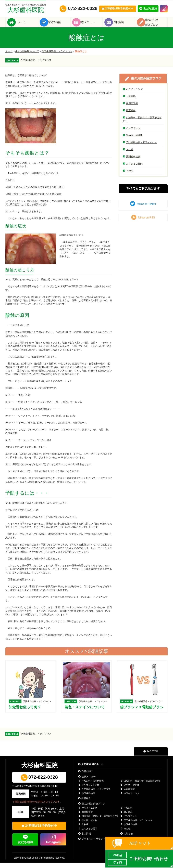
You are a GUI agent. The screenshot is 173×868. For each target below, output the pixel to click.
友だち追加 (25, 847)
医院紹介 (124, 25)
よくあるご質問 (133, 169)
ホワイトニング (133, 94)
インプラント (132, 133)
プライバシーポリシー (92, 844)
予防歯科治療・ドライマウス (57, 56)
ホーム (27, 25)
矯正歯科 (129, 115)
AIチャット (140, 843)
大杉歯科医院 (26, 8)
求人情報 (85, 839)
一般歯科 (129, 101)
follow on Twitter (143, 209)
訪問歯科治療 (132, 162)
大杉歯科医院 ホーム (91, 769)
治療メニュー (92, 25)
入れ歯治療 (128, 794)
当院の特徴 (59, 25)
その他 (128, 176)
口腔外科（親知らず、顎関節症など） (142, 124)
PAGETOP (151, 756)
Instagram (53, 847)
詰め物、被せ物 (133, 140)
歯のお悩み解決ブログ (27, 56)
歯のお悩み (156, 25)
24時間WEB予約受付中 (41, 831)
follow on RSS (143, 222)
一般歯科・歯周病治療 (91, 786)
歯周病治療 (130, 108)
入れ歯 (128, 154)
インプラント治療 (89, 790)
